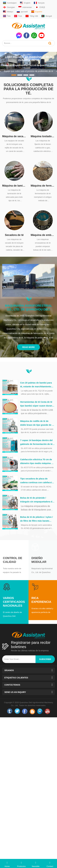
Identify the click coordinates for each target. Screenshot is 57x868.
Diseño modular (39, 560)
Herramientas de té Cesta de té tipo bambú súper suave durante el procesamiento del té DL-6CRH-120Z (37, 404)
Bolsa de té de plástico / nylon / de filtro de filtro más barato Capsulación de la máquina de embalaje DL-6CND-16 (36, 519)
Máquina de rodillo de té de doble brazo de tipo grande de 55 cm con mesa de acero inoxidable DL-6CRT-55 (37, 423)
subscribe (45, 659)
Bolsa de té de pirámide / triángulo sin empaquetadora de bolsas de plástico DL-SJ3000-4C (37, 500)
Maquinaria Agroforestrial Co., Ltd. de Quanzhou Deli (28, 307)
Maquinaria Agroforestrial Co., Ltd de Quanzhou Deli (28, 65)
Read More (28, 347)
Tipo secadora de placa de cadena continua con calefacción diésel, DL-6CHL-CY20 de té (37, 481)
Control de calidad (13, 560)
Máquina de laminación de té (14, 186)
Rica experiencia (41, 600)
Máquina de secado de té (14, 136)
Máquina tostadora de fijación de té (43, 136)
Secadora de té (14, 235)
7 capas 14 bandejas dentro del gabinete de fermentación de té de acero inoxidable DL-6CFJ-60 (37, 442)
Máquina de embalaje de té (43, 235)
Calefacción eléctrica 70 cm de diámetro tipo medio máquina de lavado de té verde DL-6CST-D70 (37, 462)
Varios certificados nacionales (14, 602)
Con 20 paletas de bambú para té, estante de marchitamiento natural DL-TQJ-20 (36, 385)
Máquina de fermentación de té (43, 186)
